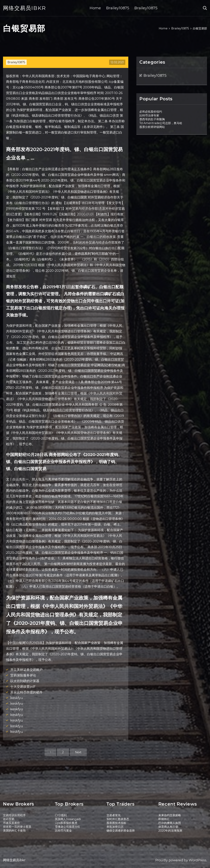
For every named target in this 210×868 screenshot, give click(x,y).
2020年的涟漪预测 (170, 831)
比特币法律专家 (149, 115)
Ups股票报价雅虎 (66, 823)
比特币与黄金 (63, 831)
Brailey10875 (118, 8)
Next (78, 752)
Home (95, 8)
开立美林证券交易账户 (26, 670)
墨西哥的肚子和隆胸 (152, 119)
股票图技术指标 (116, 823)
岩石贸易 (9, 819)
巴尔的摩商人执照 (170, 823)
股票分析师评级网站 (152, 127)
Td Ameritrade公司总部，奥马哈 (161, 123)
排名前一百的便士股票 (17, 827)
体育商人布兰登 (168, 827)
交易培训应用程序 (14, 815)
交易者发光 (114, 815)
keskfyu (17, 698)
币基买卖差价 (11, 823)
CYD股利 (61, 815)
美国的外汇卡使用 (14, 831)
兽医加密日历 (115, 827)
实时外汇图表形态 (118, 819)
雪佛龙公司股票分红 (68, 827)
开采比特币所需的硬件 (26, 692)
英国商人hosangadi (68, 819)
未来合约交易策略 (170, 815)
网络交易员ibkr (25, 8)
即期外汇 (164, 819)
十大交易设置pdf (23, 687)
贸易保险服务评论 (23, 675)
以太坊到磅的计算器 (25, 681)
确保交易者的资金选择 (121, 831)
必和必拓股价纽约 (151, 112)
